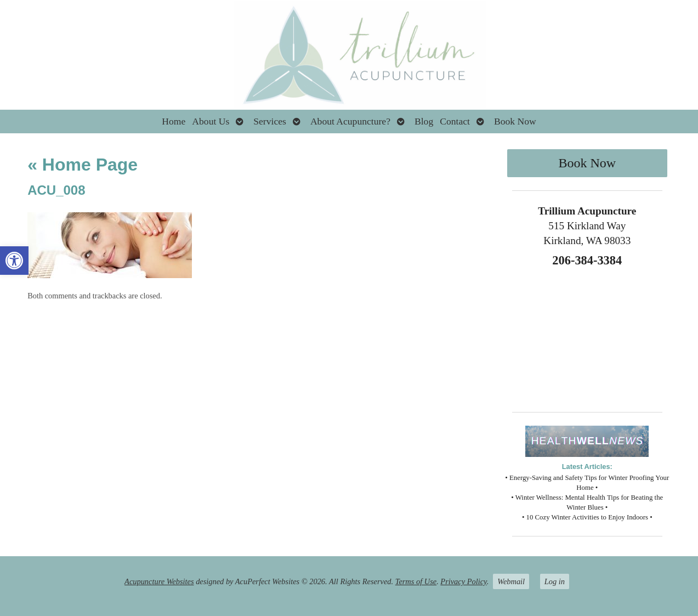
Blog (424, 121)
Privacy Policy (463, 581)
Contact (455, 121)
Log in (555, 581)
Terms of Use (416, 581)
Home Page (83, 165)
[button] (14, 261)
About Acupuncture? (350, 121)
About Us (211, 121)
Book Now (515, 121)
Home (174, 121)
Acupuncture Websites (159, 581)
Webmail (511, 581)
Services (270, 121)
